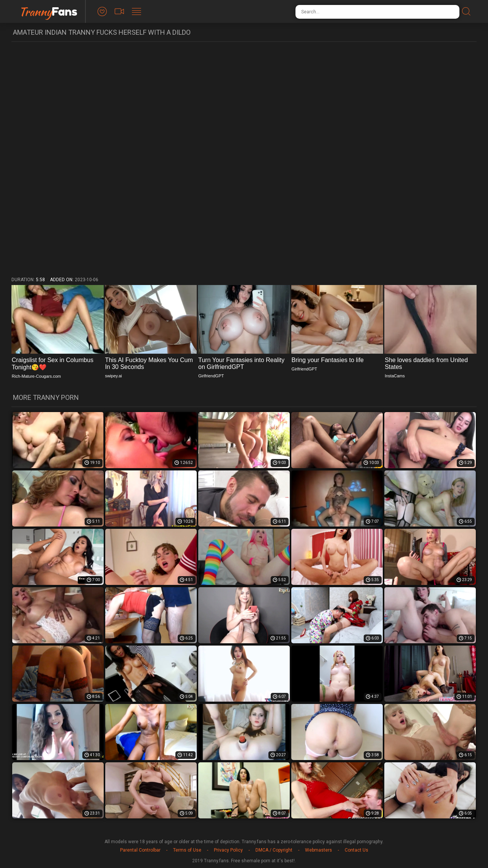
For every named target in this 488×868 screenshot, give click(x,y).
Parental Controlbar (140, 850)
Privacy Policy (228, 850)
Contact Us (356, 850)
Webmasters (319, 850)
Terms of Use (187, 850)
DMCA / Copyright (274, 850)
